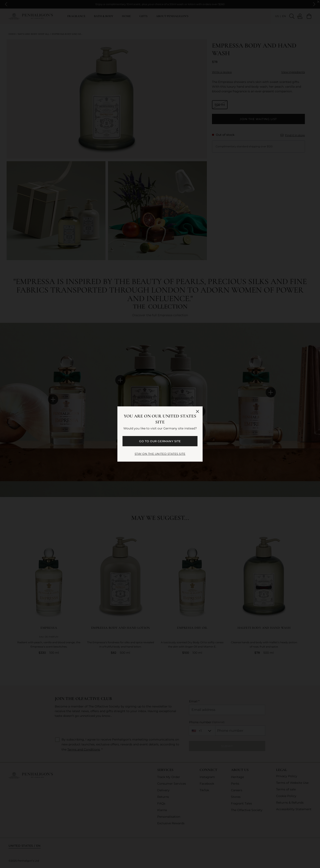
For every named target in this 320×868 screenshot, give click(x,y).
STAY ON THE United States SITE (160, 454)
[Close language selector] (197, 412)
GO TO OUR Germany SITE (160, 441)
